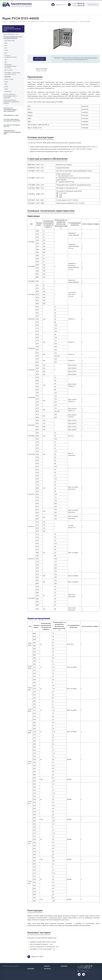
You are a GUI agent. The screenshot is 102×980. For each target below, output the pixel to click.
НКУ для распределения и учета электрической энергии (13, 38)
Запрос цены (39, 59)
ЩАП (6, 43)
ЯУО (6, 62)
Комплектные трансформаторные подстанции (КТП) (10, 110)
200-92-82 (78, 3)
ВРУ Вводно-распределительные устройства (10, 66)
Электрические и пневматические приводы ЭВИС (12, 132)
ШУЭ (6, 46)
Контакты (47, 969)
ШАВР (6, 51)
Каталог (30, 966)
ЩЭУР (6, 82)
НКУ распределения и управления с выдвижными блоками (11, 102)
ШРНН (6, 87)
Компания (31, 969)
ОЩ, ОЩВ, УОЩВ (10, 41)
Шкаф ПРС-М (8, 92)
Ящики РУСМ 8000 (41, 69)
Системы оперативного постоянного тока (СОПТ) (12, 120)
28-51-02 (78, 6)
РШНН (6, 89)
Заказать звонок (92, 5)
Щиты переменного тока (11, 34)
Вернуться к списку (35, 957)
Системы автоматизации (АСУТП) (12, 126)
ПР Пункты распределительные (10, 56)
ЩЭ (5, 60)
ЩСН (6, 53)
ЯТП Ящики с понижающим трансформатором (12, 73)
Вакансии (64, 966)
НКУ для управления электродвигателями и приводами (10, 96)
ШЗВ (6, 84)
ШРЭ (6, 48)
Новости (47, 966)
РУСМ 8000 (8, 77)
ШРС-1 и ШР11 (9, 70)
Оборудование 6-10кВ (11, 115)
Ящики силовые (9, 79)
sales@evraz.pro (60, 5)
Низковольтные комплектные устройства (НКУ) (12, 29)
